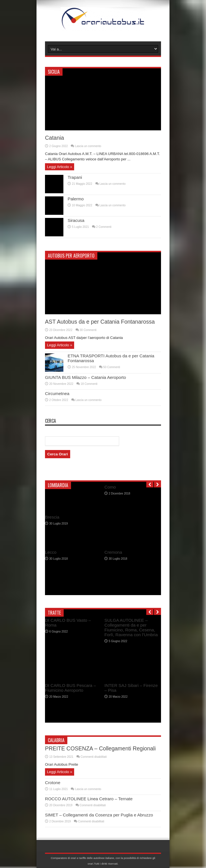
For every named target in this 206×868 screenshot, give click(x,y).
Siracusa (76, 220)
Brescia (52, 517)
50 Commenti (112, 367)
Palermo (76, 199)
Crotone (53, 783)
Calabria (56, 740)
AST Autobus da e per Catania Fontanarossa (100, 322)
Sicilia (54, 72)
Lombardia (58, 485)
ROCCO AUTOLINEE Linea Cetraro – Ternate (89, 799)
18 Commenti (89, 384)
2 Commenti (104, 227)
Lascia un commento (88, 146)
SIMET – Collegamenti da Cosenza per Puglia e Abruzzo (99, 815)
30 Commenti (88, 330)
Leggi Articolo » (60, 167)
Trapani (75, 177)
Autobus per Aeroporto (71, 256)
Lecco (51, 552)
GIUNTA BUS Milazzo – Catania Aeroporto (85, 377)
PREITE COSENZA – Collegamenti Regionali (100, 748)
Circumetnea (57, 393)
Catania (54, 138)
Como (110, 487)
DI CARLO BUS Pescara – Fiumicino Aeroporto (70, 688)
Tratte (54, 613)
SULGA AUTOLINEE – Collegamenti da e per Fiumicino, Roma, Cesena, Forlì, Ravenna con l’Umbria (131, 627)
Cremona (113, 552)
